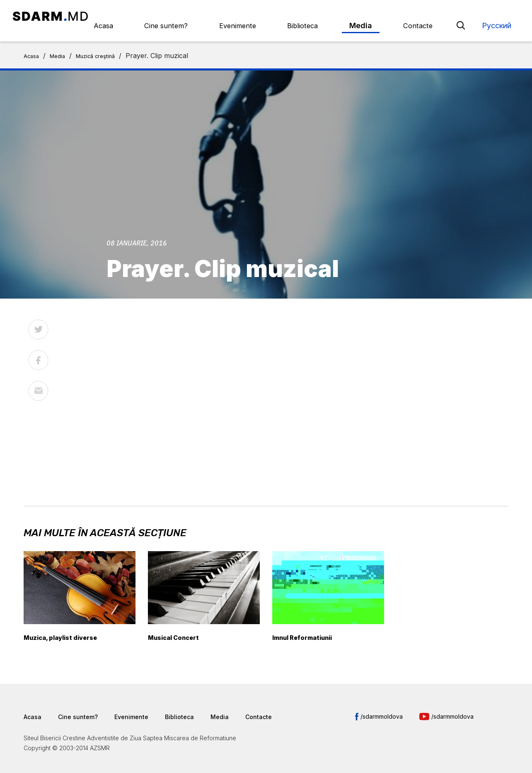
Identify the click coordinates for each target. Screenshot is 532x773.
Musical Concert (179, 628)
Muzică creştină (108, 46)
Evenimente (282, 16)
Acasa (172, 16)
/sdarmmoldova (382, 707)
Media (381, 16)
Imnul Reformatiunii (309, 628)
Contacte (424, 16)
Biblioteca (336, 16)
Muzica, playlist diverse (69, 628)
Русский (497, 16)
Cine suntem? (223, 16)
